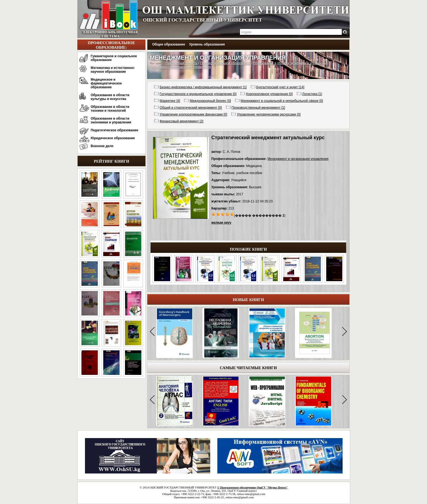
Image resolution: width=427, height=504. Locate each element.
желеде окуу (221, 223)
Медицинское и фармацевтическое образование (106, 83)
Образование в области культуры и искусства (110, 97)
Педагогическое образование (115, 130)
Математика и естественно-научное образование (113, 70)
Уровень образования (207, 44)
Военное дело (102, 146)
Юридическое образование (113, 138)
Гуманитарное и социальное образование (114, 58)
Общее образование (169, 44)
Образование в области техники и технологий (110, 109)
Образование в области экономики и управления (111, 120)
